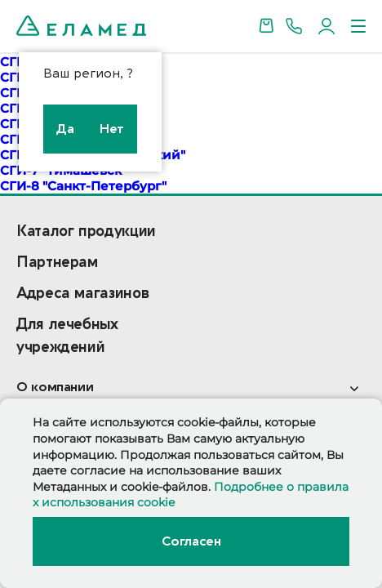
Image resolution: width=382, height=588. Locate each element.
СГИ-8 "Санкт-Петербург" (83, 186)
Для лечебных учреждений (67, 336)
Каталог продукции (86, 232)
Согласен (191, 541)
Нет (112, 129)
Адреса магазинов (82, 294)
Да (65, 129)
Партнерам (57, 263)
